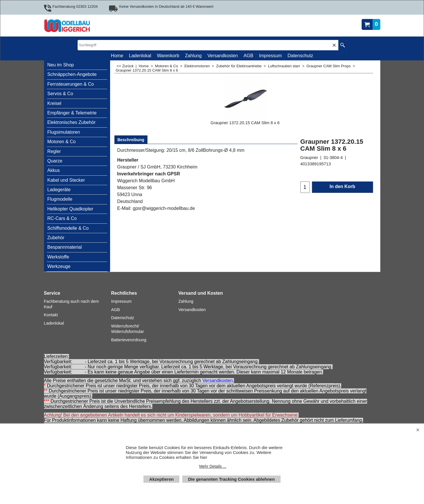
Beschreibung (131, 140)
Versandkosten (218, 381)
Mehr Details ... (213, 466)
